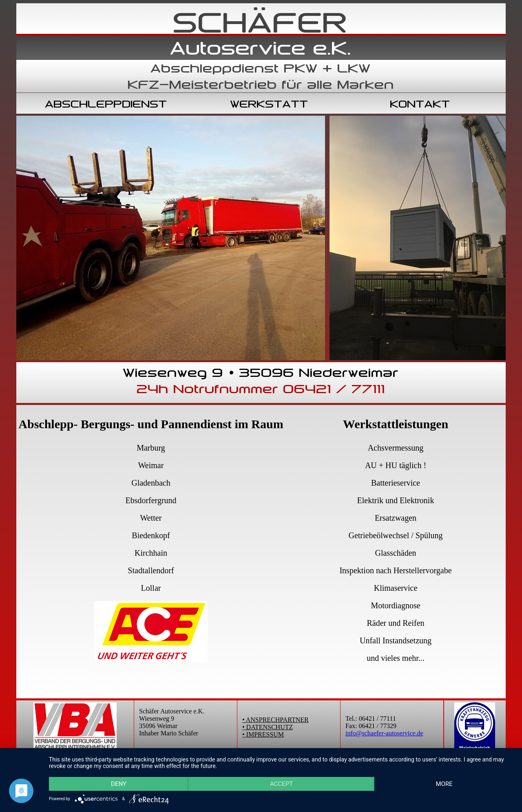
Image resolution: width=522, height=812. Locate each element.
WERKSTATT (269, 104)
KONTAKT (420, 104)
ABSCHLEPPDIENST (106, 104)
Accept (281, 784)
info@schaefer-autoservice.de (384, 733)
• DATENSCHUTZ (268, 727)
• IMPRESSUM (263, 734)
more (444, 784)
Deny (119, 784)
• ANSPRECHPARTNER (275, 720)
